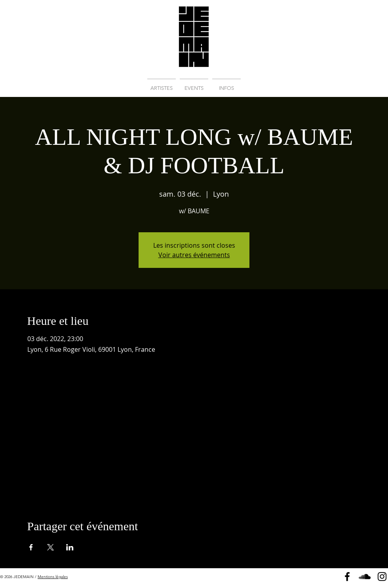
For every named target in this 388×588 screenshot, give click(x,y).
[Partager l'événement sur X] (50, 547)
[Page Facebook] (347, 577)
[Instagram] (382, 577)
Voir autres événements (194, 255)
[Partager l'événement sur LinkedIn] (70, 547)
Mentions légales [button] (53, 577)
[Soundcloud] (365, 577)
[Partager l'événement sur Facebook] (31, 547)
